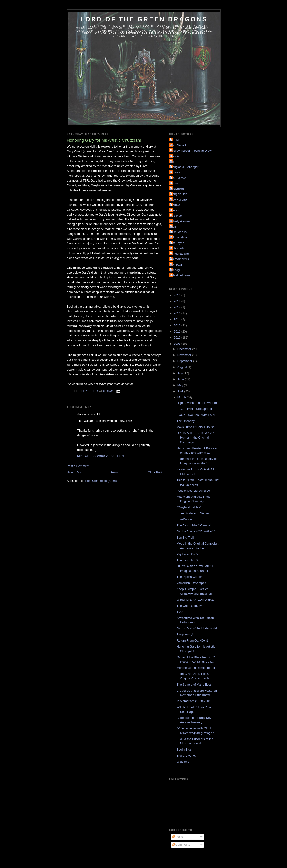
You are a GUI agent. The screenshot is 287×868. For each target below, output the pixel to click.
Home (115, 472)
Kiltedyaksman (180, 221)
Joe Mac (176, 216)
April (181, 391)
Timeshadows (180, 254)
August (183, 367)
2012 (178, 325)
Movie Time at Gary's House (195, 427)
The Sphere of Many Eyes (194, 684)
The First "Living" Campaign (195, 525)
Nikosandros (179, 237)
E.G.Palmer (178, 178)
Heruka (175, 205)
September (185, 361)
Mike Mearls (178, 232)
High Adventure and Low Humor (198, 403)
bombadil (176, 265)
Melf (173, 227)
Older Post (155, 472)
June (181, 379)
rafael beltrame (180, 275)
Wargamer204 (180, 259)
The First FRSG (187, 560)
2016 (178, 313)
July (181, 373)
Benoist (175, 156)
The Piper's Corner (189, 577)
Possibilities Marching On (194, 491)
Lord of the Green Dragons (144, 19)
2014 (178, 319)
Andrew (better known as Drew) (191, 151)
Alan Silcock (179, 145)
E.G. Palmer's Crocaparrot (194, 409)
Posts (177, 837)
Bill (172, 162)
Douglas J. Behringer (184, 167)
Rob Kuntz (177, 248)
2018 (178, 301)
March (182, 397)
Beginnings (184, 750)
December (185, 349)
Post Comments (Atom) (101, 481)
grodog (175, 270)
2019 (178, 295)
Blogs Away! (185, 634)
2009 (178, 344)
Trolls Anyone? (187, 756)
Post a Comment (78, 466)
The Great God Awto (190, 606)
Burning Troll (185, 537)
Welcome (183, 762)
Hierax (175, 210)
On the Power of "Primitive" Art (197, 531)
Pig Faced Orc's (187, 554)
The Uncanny (185, 421)
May (181, 385)
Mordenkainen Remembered (196, 668)
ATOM (174, 140)
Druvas (175, 172)
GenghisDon (179, 194)
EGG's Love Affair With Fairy (196, 415)
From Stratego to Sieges (193, 513)
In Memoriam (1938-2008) (194, 701)
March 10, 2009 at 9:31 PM (101, 456)
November (185, 355)
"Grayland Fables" (189, 507)
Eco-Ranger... (186, 519)
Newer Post (75, 472)
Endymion (177, 189)
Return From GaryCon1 (192, 640)
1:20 (179, 612)
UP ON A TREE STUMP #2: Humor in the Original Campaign (195, 438)
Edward (175, 183)
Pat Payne (177, 243)
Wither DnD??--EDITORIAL (195, 600)
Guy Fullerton (179, 200)
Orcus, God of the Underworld (197, 628)
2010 (178, 338)
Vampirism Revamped (191, 583)
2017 (178, 307)
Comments (181, 845)
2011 (178, 331)
